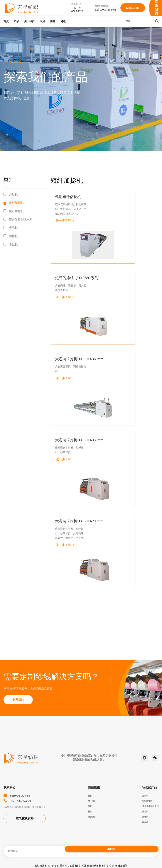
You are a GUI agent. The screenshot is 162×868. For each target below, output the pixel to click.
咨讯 (92, 21)
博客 (90, 812)
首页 (6, 21)
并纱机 (13, 194)
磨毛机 (13, 228)
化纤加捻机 (16, 211)
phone (142, 758)
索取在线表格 (25, 819)
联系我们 (21, 700)
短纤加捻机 (16, 203)
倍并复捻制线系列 (21, 219)
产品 (22, 21)
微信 (153, 758)
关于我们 (41, 21)
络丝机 (13, 244)
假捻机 (13, 236)
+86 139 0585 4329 (22, 801)
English (133, 8)
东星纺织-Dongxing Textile (21, 8)
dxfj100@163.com (22, 796)
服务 (76, 21)
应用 (60, 21)
